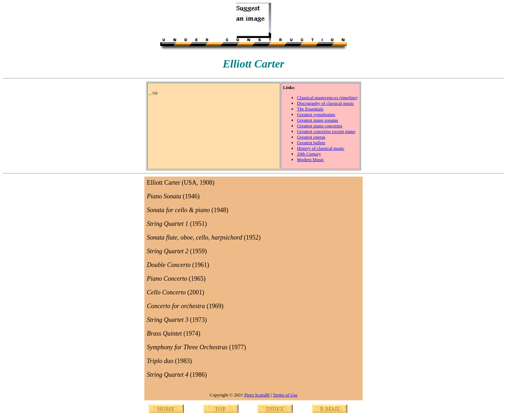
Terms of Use (285, 395)
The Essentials (310, 109)
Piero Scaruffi (257, 395)
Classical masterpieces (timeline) (327, 98)
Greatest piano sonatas (317, 120)
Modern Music (310, 160)
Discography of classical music (325, 103)
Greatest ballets (311, 143)
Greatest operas (311, 137)
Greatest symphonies (316, 114)
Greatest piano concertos (320, 126)
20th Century (309, 154)
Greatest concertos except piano (326, 131)
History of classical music (321, 148)
